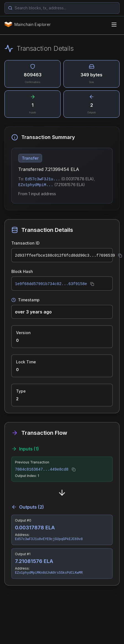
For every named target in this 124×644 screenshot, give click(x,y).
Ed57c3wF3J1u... (43, 179)
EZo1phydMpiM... (36, 185)
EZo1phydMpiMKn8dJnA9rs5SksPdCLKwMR (49, 573)
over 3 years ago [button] (33, 312)
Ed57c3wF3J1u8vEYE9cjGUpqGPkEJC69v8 (49, 539)
